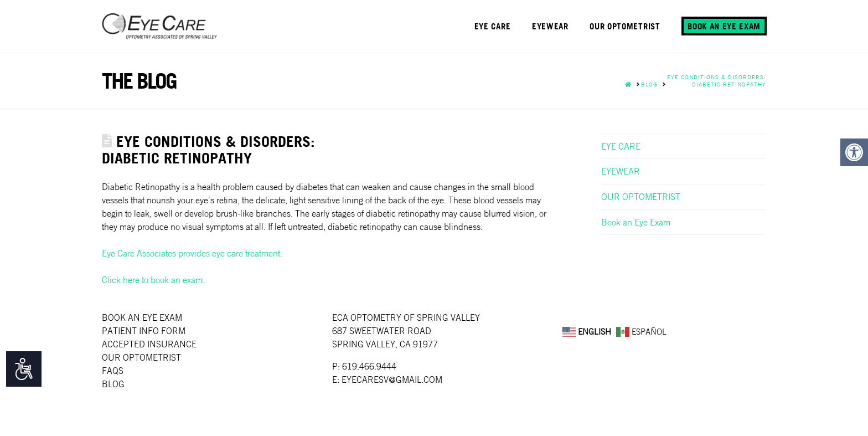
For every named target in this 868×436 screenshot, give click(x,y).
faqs (113, 371)
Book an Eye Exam (636, 222)
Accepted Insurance (149, 344)
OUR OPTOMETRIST (641, 197)
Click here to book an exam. (153, 280)
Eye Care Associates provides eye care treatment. (192, 253)
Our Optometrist (141, 357)
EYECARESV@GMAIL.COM (392, 379)
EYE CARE (621, 146)
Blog (113, 384)
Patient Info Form (144, 331)
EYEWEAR (621, 171)
